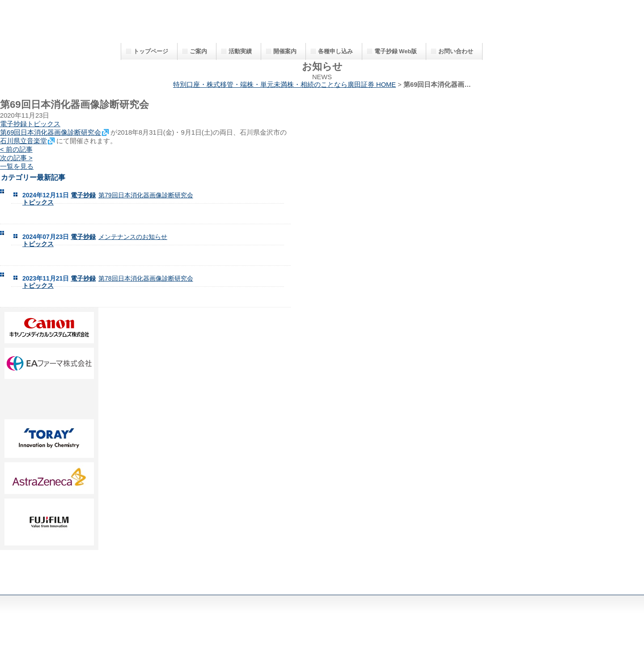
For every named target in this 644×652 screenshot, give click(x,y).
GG (49, 478)
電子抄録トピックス (30, 124)
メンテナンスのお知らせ (133, 237)
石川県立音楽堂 (23, 141)
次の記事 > (16, 158)
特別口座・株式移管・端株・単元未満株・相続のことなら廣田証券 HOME (284, 85)
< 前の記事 (16, 149)
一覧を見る (17, 166)
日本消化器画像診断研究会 (300, 25)
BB (49, 363)
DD (49, 399)
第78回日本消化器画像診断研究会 (146, 278)
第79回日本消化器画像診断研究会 (146, 195)
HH (49, 522)
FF (49, 439)
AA (49, 328)
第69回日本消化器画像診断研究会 (51, 132)
